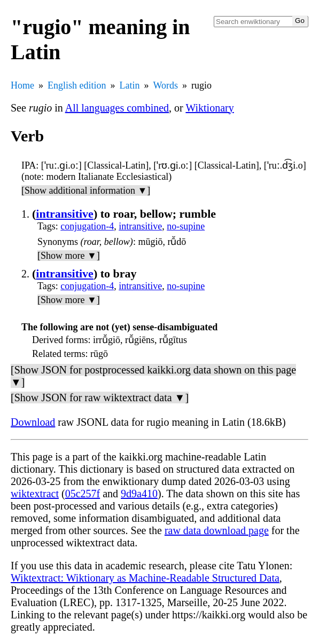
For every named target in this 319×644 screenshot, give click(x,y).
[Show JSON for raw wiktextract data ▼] (100, 397)
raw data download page (217, 530)
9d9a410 (139, 494)
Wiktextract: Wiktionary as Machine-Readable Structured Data (145, 578)
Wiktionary (209, 108)
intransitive (65, 214)
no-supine (186, 226)
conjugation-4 (87, 226)
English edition (77, 85)
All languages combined (117, 108)
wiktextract (35, 494)
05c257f (83, 494)
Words (166, 85)
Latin (130, 85)
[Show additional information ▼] (86, 190)
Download (33, 422)
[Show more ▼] (69, 256)
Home (22, 85)
